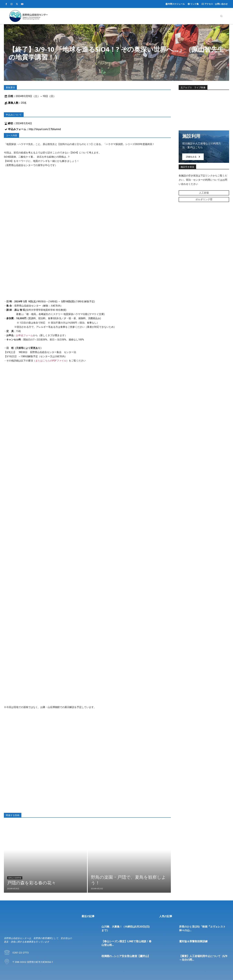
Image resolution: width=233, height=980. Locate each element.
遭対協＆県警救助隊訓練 (193, 941)
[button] (221, 16)
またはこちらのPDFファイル (51, 361)
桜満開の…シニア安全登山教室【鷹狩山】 (126, 956)
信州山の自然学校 (15, 878)
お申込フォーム (25, 335)
